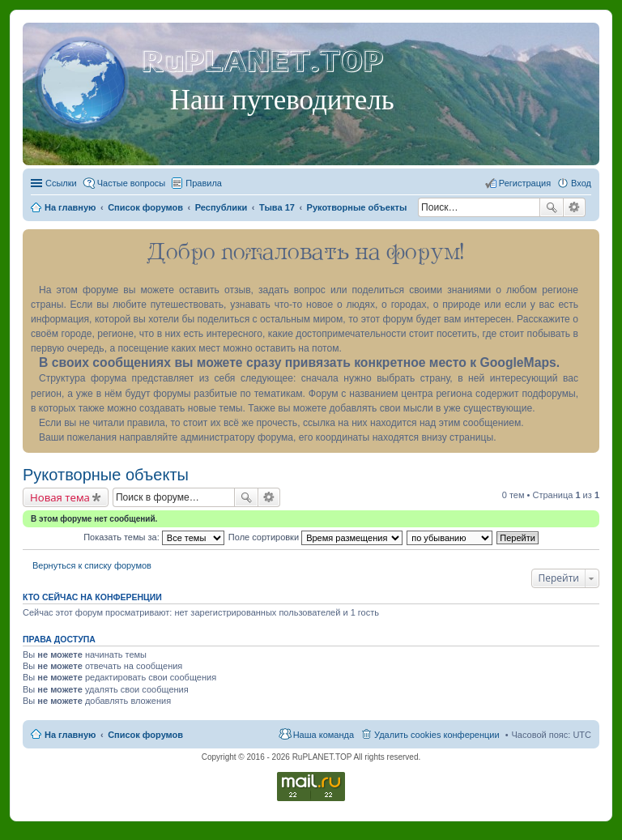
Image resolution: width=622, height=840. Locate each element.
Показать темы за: (154, 537)
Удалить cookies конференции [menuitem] (437, 735)
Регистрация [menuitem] (525, 183)
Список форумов (145, 735)
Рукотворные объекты (106, 475)
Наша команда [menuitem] (324, 735)
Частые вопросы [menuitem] (132, 183)
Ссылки (61, 183)
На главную (70, 735)
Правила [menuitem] (204, 183)
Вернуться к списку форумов (92, 565)
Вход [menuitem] (581, 183)
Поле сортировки (315, 537)
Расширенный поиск (575, 207)
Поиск (552, 207)
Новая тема (60, 497)
